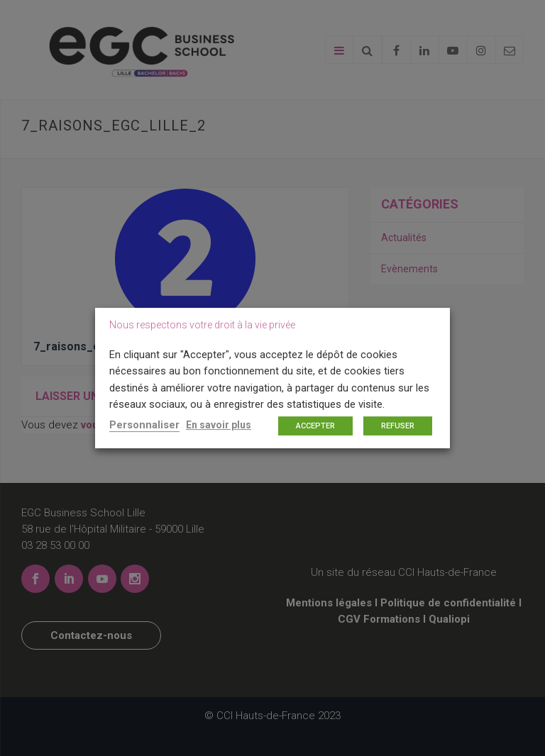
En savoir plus (219, 425)
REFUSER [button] (398, 426)
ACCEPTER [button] (315, 426)
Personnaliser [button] (144, 425)
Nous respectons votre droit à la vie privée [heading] (202, 325)
